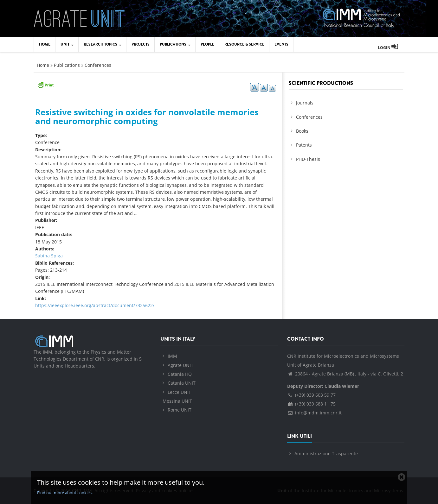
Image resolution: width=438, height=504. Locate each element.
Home (45, 44)
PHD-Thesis (308, 159)
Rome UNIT (180, 410)
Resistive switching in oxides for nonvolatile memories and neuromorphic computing (147, 117)
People (207, 44)
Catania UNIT (182, 383)
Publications (175, 44)
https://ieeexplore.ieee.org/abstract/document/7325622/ (95, 305)
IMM (172, 356)
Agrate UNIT (180, 365)
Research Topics (103, 44)
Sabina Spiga (49, 256)
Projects (141, 44)
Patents (304, 145)
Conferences (98, 65)
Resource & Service (244, 44)
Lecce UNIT (179, 392)
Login (388, 48)
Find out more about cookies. (65, 493)
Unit (67, 44)
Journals (305, 103)
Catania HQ (180, 374)
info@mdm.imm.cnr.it (314, 413)
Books (302, 131)
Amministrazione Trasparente (326, 454)
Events (281, 44)
